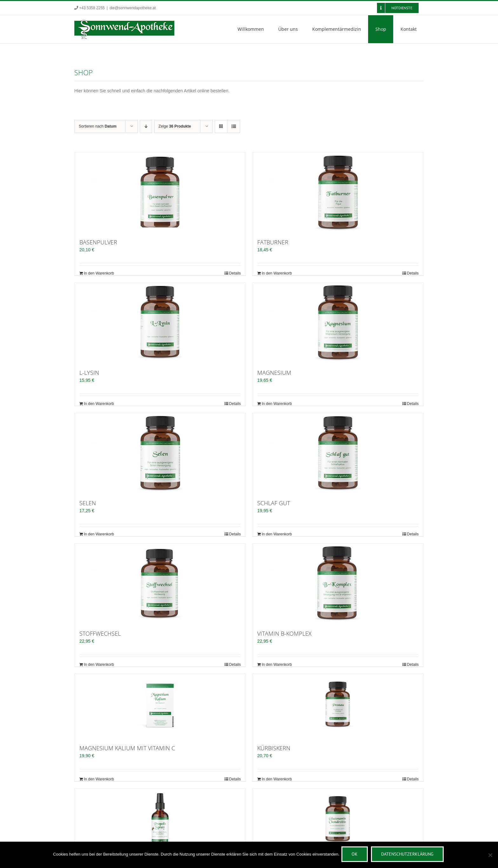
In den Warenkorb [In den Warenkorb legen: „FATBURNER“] (277, 273)
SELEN (88, 503)
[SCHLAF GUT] (338, 453)
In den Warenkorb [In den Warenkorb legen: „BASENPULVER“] (99, 273)
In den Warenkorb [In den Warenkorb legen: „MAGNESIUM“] (277, 404)
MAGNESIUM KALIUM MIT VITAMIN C (127, 748)
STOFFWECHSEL (100, 633)
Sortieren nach (98, 126)
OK (356, 855)
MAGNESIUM (274, 373)
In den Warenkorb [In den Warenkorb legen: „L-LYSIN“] (99, 404)
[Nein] (490, 856)
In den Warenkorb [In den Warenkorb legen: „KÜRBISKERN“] (277, 779)
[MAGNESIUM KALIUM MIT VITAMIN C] (160, 706)
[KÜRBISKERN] (338, 706)
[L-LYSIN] (160, 322)
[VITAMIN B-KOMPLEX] (338, 583)
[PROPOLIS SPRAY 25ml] (160, 820)
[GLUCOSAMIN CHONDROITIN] (338, 820)
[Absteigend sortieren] (146, 126)
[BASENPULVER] (160, 192)
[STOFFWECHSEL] (160, 583)
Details (235, 273)
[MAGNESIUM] (338, 322)
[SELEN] (160, 453)
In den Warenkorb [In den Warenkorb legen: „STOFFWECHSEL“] (99, 665)
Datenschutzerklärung (409, 855)
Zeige (175, 126)
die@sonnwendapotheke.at (133, 8)
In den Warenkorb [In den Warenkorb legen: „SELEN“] (99, 534)
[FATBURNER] (338, 192)
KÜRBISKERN (274, 748)
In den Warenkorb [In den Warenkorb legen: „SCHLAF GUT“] (277, 534)
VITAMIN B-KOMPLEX (284, 633)
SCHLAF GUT (274, 503)
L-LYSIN (89, 373)
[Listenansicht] (234, 126)
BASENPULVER (98, 242)
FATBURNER (273, 242)
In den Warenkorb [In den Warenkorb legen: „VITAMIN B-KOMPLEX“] (277, 665)
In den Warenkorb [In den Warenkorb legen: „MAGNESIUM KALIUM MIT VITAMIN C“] (99, 779)
